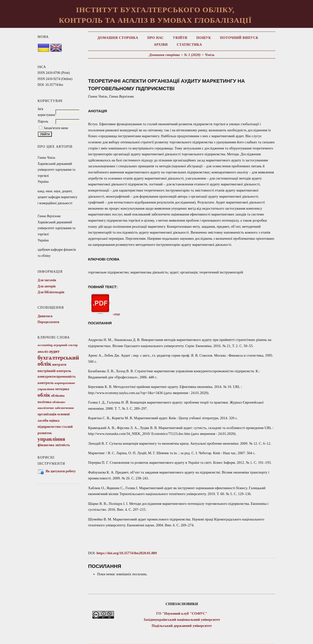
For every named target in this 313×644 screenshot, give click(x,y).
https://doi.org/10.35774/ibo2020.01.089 (127, 553)
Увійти (180, 38)
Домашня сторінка (118, 38)
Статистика (189, 45)
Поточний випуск (239, 38)
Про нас (156, 38)
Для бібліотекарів (51, 292)
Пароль (43, 121)
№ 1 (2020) (192, 55)
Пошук (204, 38)
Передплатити (49, 322)
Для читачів (47, 280)
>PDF (104, 315)
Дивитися (45, 316)
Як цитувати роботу (61, 471)
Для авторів (47, 286)
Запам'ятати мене (56, 128)
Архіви (161, 45)
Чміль (210, 55)
